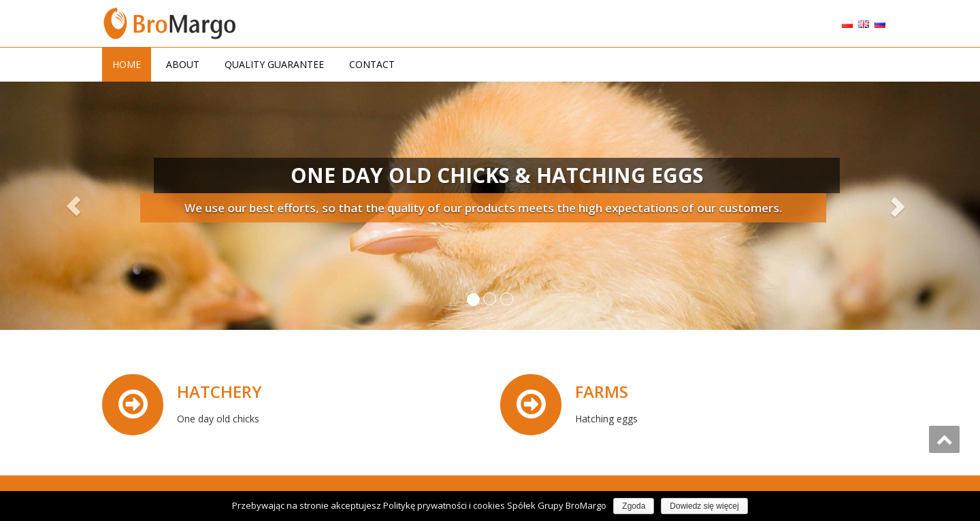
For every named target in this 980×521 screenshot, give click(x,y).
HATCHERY (220, 391)
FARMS (602, 391)
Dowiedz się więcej (704, 506)
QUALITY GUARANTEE (274, 64)
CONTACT (372, 64)
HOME (127, 64)
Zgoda (634, 506)
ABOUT (183, 64)
